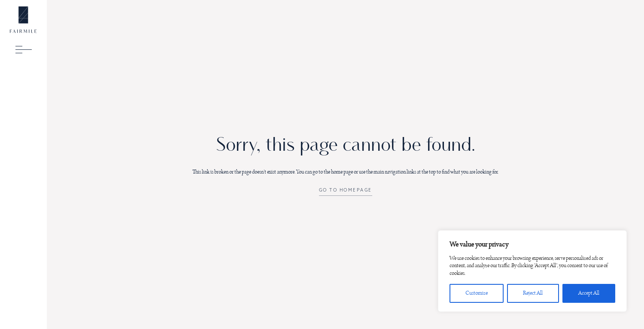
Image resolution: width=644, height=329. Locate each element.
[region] (532, 271)
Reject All (533, 293)
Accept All (589, 293)
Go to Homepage (346, 190)
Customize (477, 293)
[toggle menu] (24, 49)
